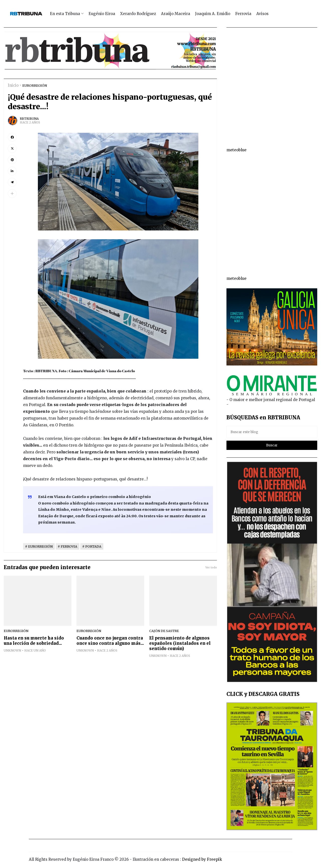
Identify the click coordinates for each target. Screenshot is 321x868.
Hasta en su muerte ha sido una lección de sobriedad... (34, 641)
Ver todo (211, 567)
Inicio (13, 85)
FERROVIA (69, 546)
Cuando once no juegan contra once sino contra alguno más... (110, 641)
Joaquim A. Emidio (213, 14)
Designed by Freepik (202, 859)
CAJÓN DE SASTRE (164, 631)
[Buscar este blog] (272, 432)
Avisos (262, 14)
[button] (12, 194)
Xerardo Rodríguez (138, 14)
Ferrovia (243, 14)
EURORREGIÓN (35, 85)
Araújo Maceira (176, 14)
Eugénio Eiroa (102, 14)
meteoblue (236, 150)
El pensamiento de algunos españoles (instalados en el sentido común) (180, 643)
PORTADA (93, 546)
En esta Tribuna (65, 14)
